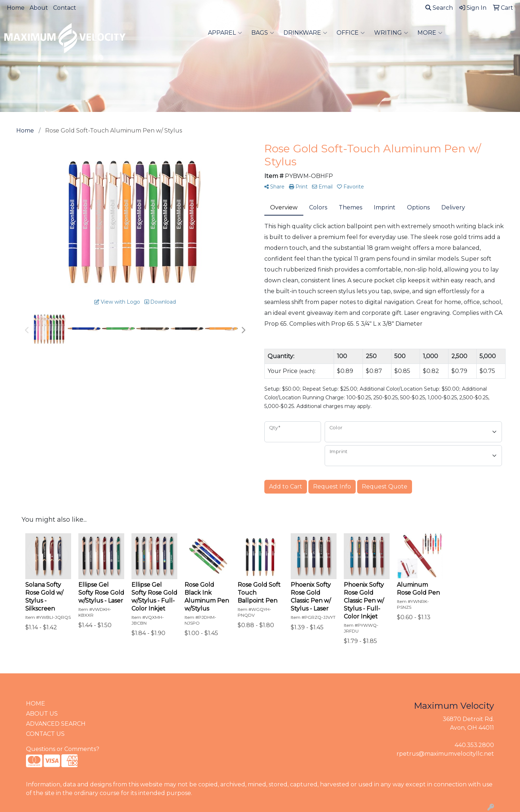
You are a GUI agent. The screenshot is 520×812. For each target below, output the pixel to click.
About (39, 8)
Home (16, 8)
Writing (391, 33)
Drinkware (305, 33)
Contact (65, 8)
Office (351, 33)
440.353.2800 (474, 745)
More (430, 33)
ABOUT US (42, 714)
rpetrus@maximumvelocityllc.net (445, 754)
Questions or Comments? (63, 749)
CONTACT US (45, 734)
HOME (36, 704)
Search (439, 8)
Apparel (225, 33)
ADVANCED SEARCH (56, 724)
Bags (263, 33)
